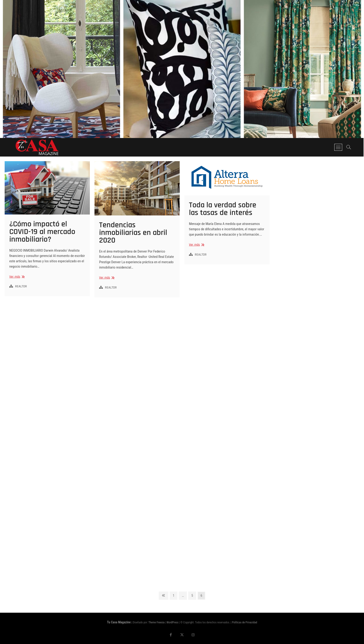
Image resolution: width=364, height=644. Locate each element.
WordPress (172, 622)
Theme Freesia (156, 622)
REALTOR (21, 286)
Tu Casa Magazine (119, 622)
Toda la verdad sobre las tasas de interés (223, 209)
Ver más (16, 277)
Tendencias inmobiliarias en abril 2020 (133, 233)
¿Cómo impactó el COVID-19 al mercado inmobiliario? (42, 232)
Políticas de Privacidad (244, 622)
